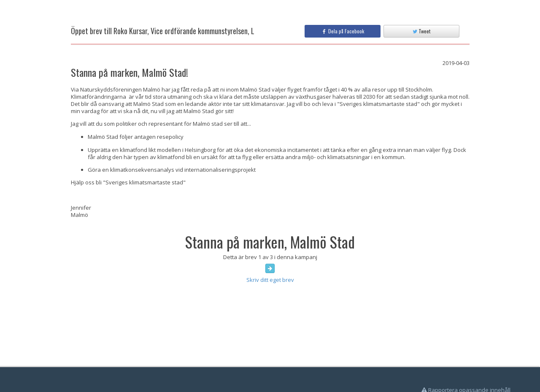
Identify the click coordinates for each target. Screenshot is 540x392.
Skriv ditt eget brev (270, 280)
